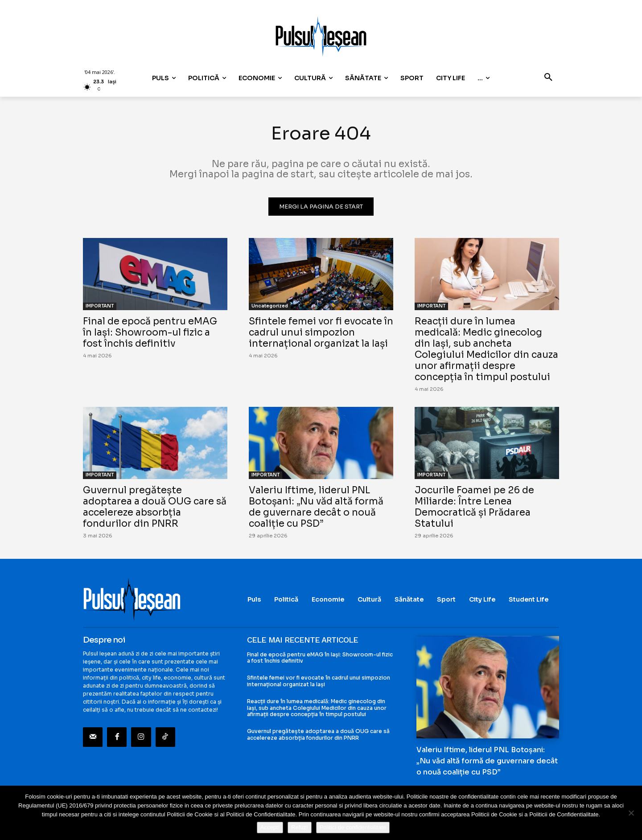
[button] (548, 78)
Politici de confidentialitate (353, 827)
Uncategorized (270, 306)
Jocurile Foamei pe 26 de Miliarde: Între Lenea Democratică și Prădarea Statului (474, 507)
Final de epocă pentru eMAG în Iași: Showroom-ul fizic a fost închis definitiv (150, 332)
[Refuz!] (631, 813)
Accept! (270, 827)
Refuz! (300, 827)
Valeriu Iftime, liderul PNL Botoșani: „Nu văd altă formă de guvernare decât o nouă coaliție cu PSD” (316, 507)
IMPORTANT (100, 306)
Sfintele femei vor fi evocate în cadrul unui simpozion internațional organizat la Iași (321, 332)
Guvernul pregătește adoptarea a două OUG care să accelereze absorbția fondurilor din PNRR (155, 507)
